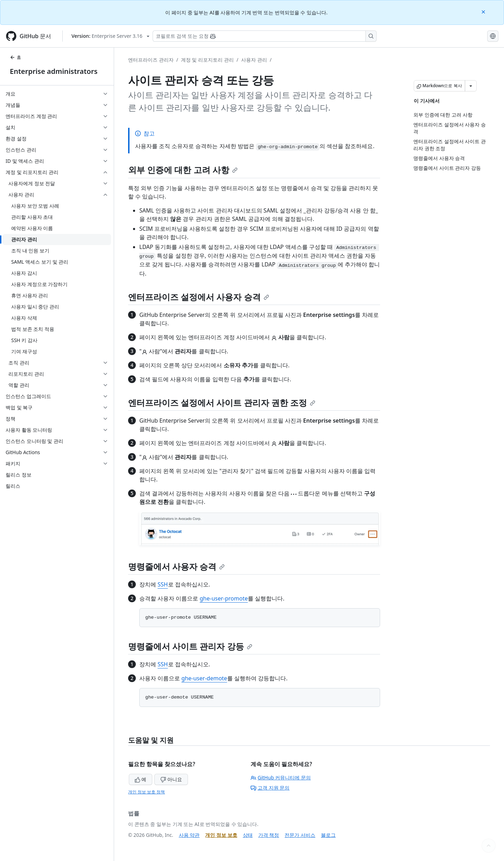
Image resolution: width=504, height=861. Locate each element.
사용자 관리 (254, 60)
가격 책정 (269, 835)
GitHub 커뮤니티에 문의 (281, 777)
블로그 (328, 835)
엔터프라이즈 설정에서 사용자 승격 (199, 297)
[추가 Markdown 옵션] (471, 86)
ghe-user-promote (224, 598)
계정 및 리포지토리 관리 (207, 60)
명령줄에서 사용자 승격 (176, 566)
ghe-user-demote (204, 678)
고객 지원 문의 (270, 788)
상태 (248, 835)
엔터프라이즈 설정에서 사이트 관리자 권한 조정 (222, 402)
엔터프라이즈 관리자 (151, 60)
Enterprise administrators (54, 71)
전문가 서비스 (300, 835)
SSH (163, 584)
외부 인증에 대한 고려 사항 (183, 170)
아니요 (171, 779)
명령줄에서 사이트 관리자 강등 (190, 646)
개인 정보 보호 (221, 835)
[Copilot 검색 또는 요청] (265, 36)
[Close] (484, 11)
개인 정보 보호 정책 (146, 792)
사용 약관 (189, 835)
